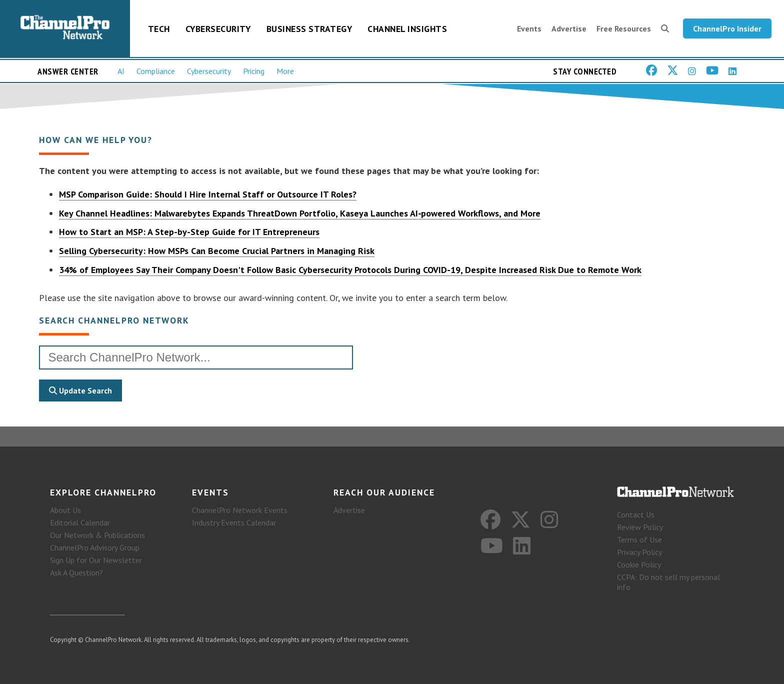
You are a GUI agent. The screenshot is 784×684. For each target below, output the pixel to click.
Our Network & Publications (97, 535)
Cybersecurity (218, 29)
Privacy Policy (639, 552)
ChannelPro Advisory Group (95, 547)
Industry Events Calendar (234, 522)
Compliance (156, 71)
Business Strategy (309, 29)
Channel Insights (407, 29)
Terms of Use (639, 539)
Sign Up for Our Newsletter (96, 560)
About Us (65, 510)
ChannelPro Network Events (240, 510)
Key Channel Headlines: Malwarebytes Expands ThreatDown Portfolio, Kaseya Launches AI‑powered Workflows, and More (300, 213)
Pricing (254, 71)
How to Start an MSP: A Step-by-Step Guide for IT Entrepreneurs (189, 232)
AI (121, 71)
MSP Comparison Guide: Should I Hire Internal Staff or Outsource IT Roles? (208, 194)
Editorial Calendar (80, 522)
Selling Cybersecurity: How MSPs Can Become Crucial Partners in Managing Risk (217, 251)
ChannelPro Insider (727, 28)
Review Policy (640, 527)
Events (529, 28)
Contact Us (636, 514)
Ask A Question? (76, 572)
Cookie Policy (639, 564)
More (285, 71)
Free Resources (624, 28)
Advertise (569, 28)
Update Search (80, 390)
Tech (159, 29)
